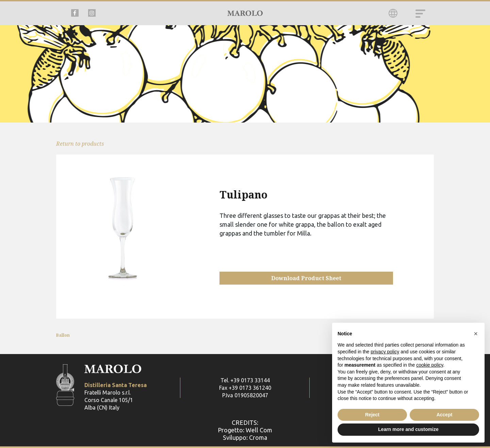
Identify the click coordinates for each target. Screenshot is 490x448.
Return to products (80, 144)
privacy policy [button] (385, 352)
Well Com (259, 430)
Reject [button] (372, 415)
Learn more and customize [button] (408, 429)
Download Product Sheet (306, 278)
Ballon (63, 335)
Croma (258, 438)
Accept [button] (445, 415)
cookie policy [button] (430, 365)
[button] (476, 334)
